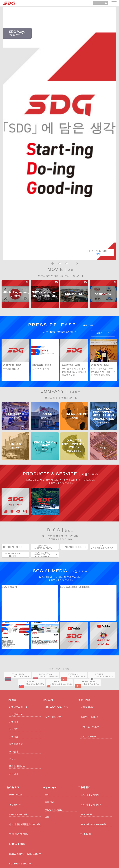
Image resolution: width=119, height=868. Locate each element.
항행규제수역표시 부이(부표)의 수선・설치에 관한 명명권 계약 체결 (103, 266)
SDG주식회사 (9, 481)
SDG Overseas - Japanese (75, 481)
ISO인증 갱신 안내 (12, 263)
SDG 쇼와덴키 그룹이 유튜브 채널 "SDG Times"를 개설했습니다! (74, 266)
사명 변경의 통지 (41, 263)
